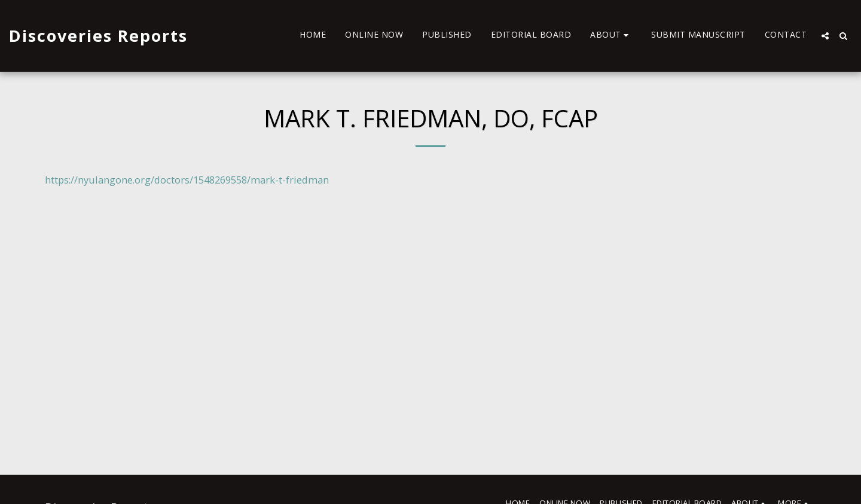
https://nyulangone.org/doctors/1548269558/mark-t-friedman (187, 180)
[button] (611, 36)
